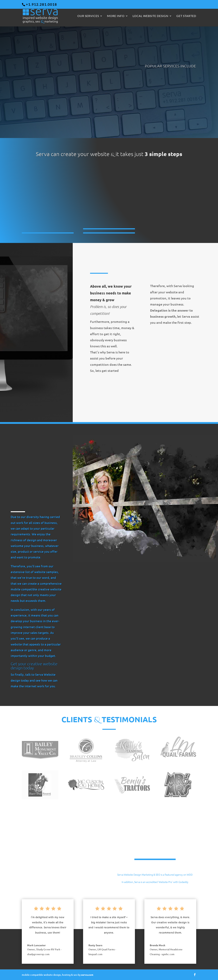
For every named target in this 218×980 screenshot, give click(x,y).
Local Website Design (150, 16)
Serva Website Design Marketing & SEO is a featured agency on (152, 875)
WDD (190, 875)
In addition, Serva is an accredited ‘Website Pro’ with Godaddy (155, 882)
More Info (116, 16)
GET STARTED (186, 16)
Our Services (88, 16)
